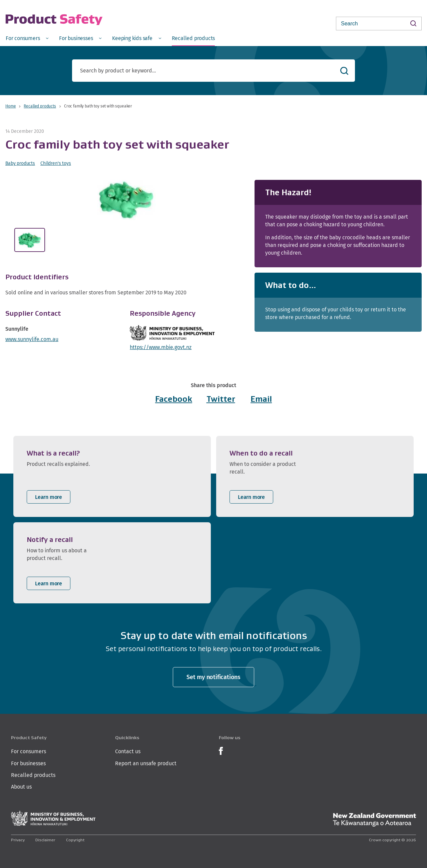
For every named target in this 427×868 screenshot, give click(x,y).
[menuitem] (27, 38)
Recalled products (40, 106)
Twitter (221, 399)
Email (261, 399)
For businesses (28, 763)
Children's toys (56, 163)
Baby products (20, 163)
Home (11, 106)
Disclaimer (45, 840)
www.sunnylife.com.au (32, 339)
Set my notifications (213, 677)
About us (21, 787)
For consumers (29, 751)
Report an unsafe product (146, 763)
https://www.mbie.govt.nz (161, 347)
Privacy (18, 840)
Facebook (174, 399)
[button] (126, 200)
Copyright (75, 840)
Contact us (128, 751)
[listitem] (112, 476)
